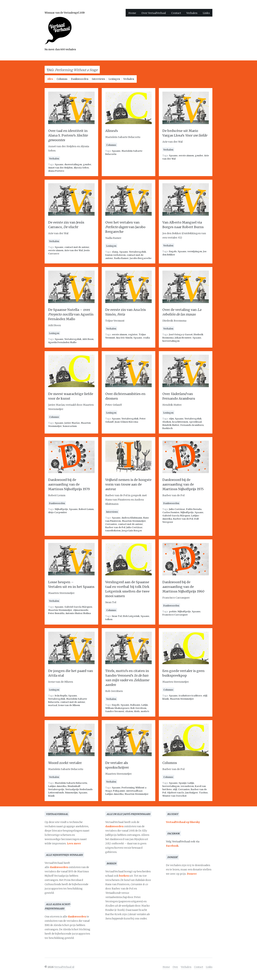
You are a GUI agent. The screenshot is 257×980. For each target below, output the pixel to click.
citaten (129, 711)
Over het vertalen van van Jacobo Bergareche (125, 227)
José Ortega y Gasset (181, 334)
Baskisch (167, 428)
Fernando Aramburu (192, 425)
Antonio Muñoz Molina (78, 613)
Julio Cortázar (134, 527)
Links (206, 13)
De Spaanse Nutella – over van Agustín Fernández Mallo (71, 314)
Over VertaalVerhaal (154, 13)
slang (115, 252)
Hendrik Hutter (171, 425)
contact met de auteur (77, 247)
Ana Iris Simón (124, 338)
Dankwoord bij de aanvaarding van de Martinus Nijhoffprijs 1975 (183, 484)
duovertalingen (73, 164)
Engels (173, 251)
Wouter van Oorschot (174, 796)
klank (166, 699)
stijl (205, 696)
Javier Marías (72, 423)
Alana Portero (56, 171)
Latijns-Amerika (57, 786)
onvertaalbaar (134, 791)
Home (132, 13)
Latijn (145, 705)
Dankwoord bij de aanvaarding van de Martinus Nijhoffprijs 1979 (69, 484)
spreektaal (195, 422)
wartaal (53, 705)
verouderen (187, 786)
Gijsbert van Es (176, 793)
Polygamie (119, 791)
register (133, 334)
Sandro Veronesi (115, 711)
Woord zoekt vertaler (65, 763)
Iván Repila (61, 696)
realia (147, 338)
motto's (145, 711)
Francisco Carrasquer (175, 615)
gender (87, 164)
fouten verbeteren (115, 255)
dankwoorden (59, 867)
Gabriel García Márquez (176, 516)
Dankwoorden (80, 79)
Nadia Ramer (121, 258)
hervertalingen (171, 341)
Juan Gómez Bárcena (126, 422)
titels (137, 711)
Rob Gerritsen (138, 708)
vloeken (167, 422)
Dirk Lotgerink (131, 616)
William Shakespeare (117, 708)
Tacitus (203, 793)
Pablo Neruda (194, 509)
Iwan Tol (117, 616)
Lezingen (114, 79)
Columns (62, 79)
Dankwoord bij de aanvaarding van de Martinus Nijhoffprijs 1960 (183, 587)
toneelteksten (113, 531)
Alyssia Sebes (81, 168)
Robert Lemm (86, 509)
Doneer (192, 874)
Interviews (98, 79)
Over (175, 967)
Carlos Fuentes (171, 512)
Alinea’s (112, 131)
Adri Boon (88, 339)
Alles (50, 79)
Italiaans (135, 705)
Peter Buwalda (56, 613)
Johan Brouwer (183, 338)
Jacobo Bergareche (141, 258)
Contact (176, 13)
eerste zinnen (186, 156)
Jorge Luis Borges (132, 531)
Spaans (59, 164)
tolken (109, 619)
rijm (171, 419)
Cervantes (111, 524)
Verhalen (192, 13)
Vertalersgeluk (138, 252)
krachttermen (180, 422)
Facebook (172, 846)
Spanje (183, 783)
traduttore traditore (190, 696)
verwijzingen (195, 251)
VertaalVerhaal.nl (64, 967)
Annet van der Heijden (60, 168)
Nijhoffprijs (61, 509)
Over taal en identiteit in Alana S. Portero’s (68, 135)
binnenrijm (71, 793)
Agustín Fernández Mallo (62, 342)
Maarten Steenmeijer (134, 521)
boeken (124, 876)
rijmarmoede (81, 610)
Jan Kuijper (192, 793)
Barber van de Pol (115, 527)
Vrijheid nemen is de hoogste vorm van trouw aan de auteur (128, 484)
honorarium (70, 426)
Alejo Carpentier (58, 512)
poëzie (173, 611)
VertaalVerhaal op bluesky (183, 822)
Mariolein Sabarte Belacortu (71, 783)
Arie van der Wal (74, 250)
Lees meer (74, 843)
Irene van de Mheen (69, 705)
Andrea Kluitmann (132, 518)
